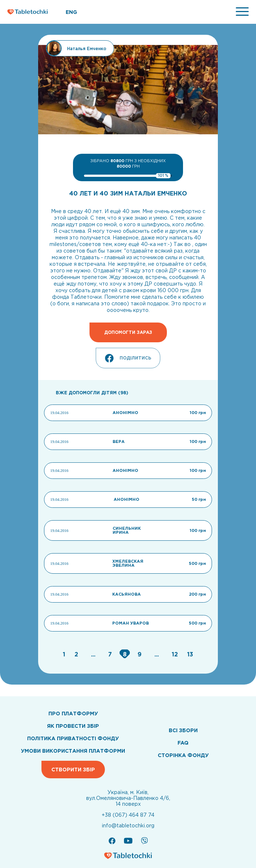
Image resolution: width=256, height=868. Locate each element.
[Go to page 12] (176, 654)
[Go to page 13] (190, 654)
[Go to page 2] (77, 654)
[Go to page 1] (65, 654)
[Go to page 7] (111, 654)
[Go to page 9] (140, 654)
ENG (71, 12)
